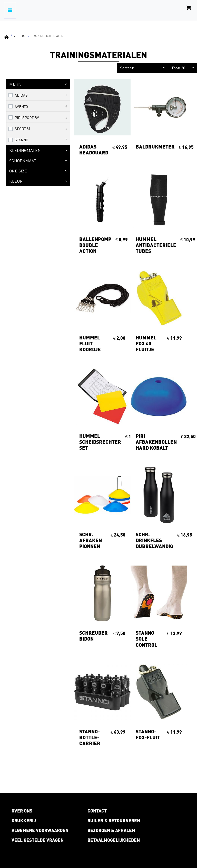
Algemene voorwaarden (40, 830)
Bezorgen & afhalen (111, 830)
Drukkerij (24, 820)
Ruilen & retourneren (114, 820)
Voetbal (20, 36)
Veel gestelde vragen (38, 840)
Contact (97, 811)
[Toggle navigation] (10, 10)
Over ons (22, 811)
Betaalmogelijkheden (114, 840)
